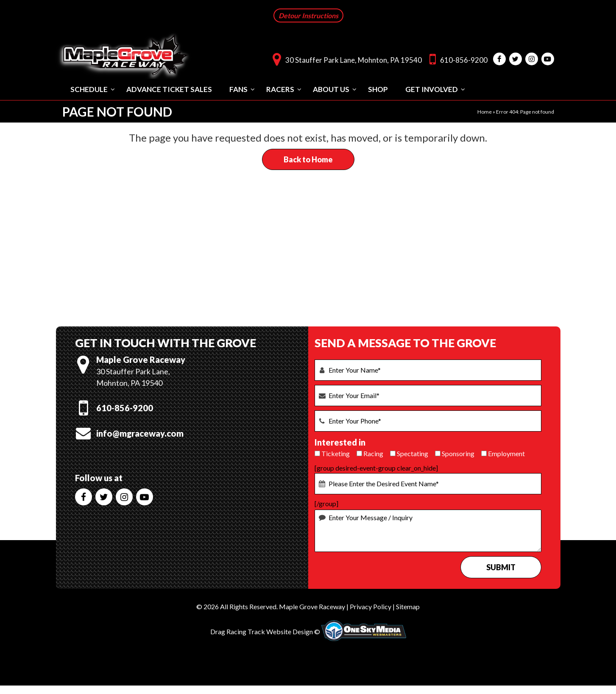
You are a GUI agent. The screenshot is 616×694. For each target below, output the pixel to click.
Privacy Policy (371, 606)
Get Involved (432, 89)
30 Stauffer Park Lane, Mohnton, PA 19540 (345, 59)
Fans (238, 89)
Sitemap (408, 606)
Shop (378, 89)
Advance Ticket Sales (169, 89)
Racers (280, 89)
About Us (331, 89)
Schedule (89, 89)
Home (485, 111)
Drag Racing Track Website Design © (265, 631)
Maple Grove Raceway (312, 606)
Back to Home (308, 159)
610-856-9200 (456, 59)
